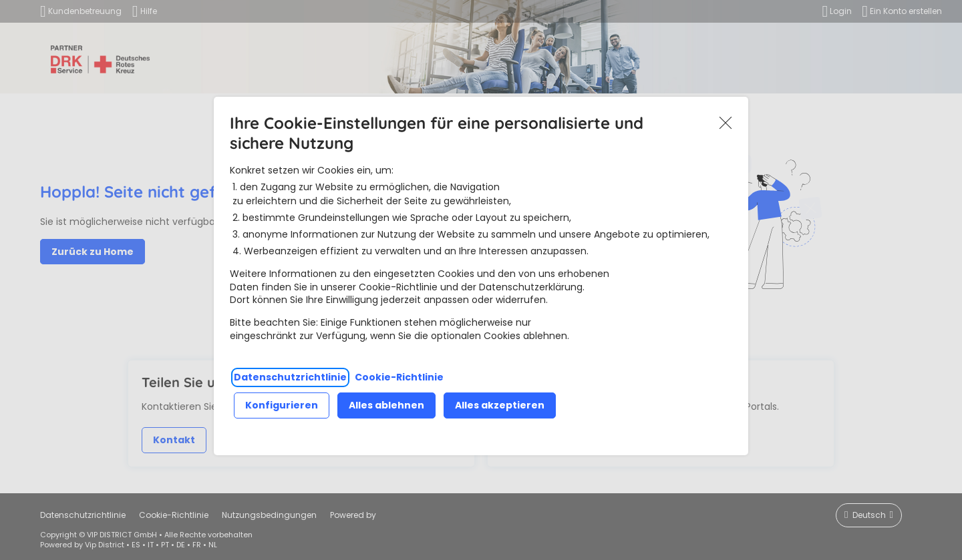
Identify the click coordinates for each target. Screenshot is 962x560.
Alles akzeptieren (500, 405)
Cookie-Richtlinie (399, 377)
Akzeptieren (726, 123)
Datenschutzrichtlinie (290, 377)
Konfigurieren (282, 405)
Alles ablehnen (386, 405)
